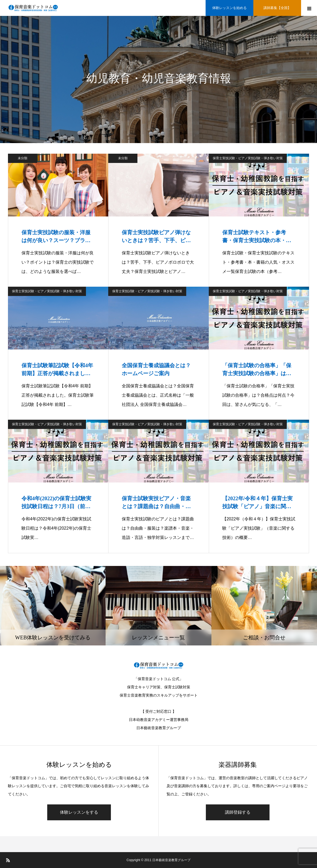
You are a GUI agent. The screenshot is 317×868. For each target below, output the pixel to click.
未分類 (23, 158)
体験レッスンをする (79, 812)
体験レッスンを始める (229, 8)
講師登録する (238, 812)
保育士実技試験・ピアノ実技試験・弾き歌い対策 (248, 158)
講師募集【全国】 (277, 8)
